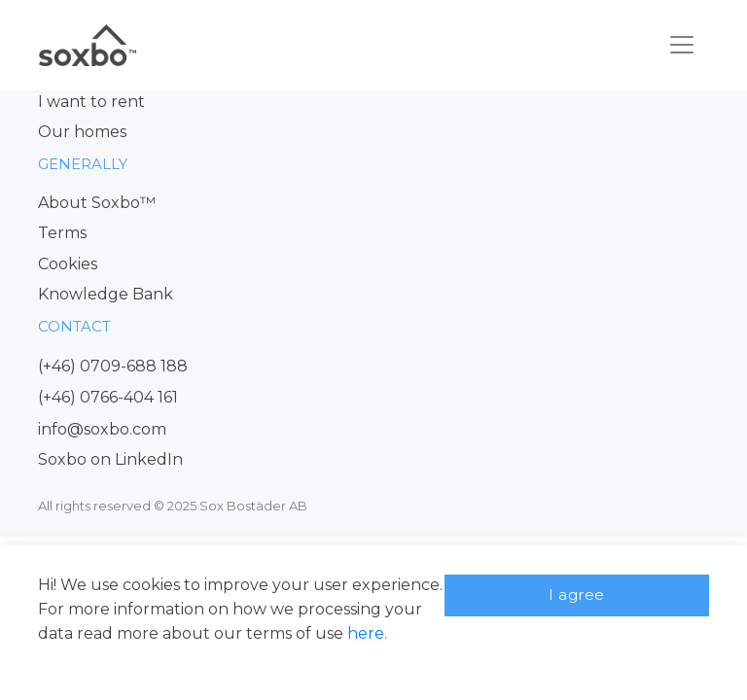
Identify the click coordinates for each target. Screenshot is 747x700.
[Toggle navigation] (682, 45)
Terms (62, 233)
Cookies (68, 264)
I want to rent (91, 102)
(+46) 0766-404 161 (108, 397)
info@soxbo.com (102, 429)
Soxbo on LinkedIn (110, 459)
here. (367, 633)
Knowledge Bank (106, 294)
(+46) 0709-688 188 (113, 366)
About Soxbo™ (97, 203)
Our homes (82, 132)
